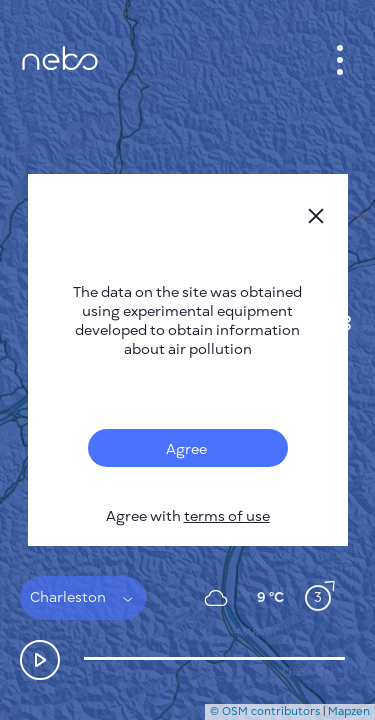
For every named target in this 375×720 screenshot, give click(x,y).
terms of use (227, 516)
